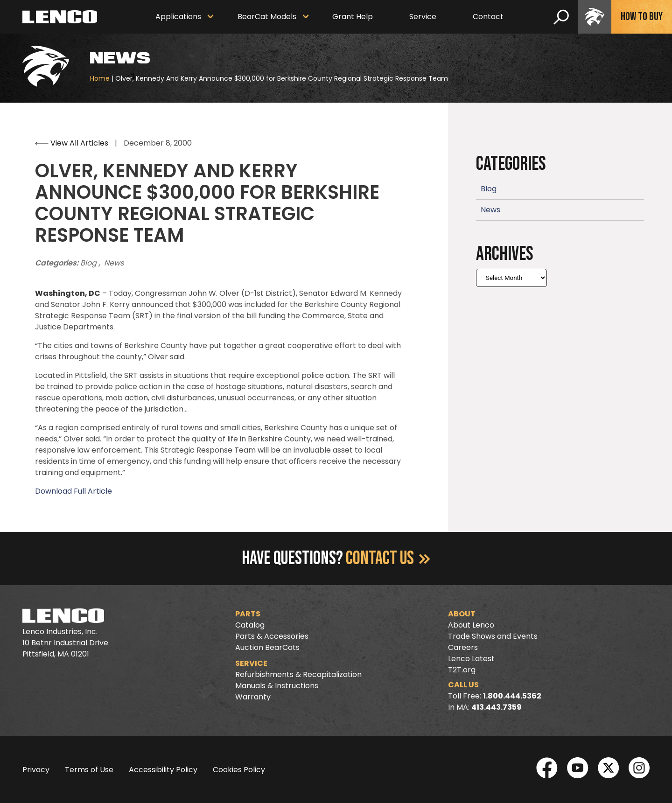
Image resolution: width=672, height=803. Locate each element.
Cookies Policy (239, 770)
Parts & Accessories (272, 636)
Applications (178, 17)
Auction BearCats (267, 647)
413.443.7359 (497, 707)
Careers (463, 647)
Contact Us (388, 559)
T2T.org (462, 670)
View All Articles (73, 143)
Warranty (253, 697)
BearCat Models (267, 17)
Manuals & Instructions (277, 686)
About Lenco (471, 625)
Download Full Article (73, 491)
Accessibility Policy (163, 770)
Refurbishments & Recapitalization (298, 674)
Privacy (36, 770)
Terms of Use (89, 770)
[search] (561, 17)
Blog (89, 263)
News (114, 263)
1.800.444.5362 (512, 696)
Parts (248, 614)
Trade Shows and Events (493, 636)
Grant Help (353, 17)
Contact (488, 17)
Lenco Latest (471, 659)
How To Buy (642, 17)
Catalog (250, 625)
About (462, 614)
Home (100, 78)
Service (423, 17)
